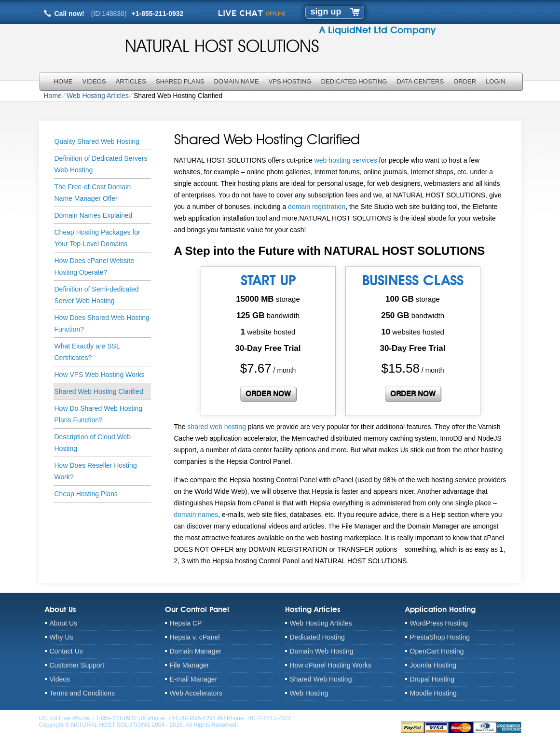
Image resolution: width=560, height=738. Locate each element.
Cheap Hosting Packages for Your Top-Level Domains (97, 238)
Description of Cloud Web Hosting (93, 443)
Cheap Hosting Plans (86, 494)
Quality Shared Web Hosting (97, 141)
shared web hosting (217, 427)
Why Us (61, 637)
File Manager (190, 665)
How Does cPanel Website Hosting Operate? (94, 266)
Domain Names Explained (94, 215)
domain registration (317, 207)
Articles (131, 81)
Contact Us (66, 651)
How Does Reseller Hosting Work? (96, 471)
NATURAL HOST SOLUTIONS (222, 46)
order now (268, 394)
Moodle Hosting (433, 693)
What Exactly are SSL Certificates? (87, 352)
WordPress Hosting (439, 623)
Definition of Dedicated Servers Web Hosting (101, 164)
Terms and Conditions (82, 693)
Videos (94, 81)
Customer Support (77, 665)
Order (465, 81)
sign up (326, 12)
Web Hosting (309, 693)
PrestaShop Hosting (440, 637)
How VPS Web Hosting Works (100, 375)
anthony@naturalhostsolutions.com (338, 718)
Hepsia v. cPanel (195, 637)
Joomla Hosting (433, 665)
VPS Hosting (290, 81)
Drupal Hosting (432, 679)
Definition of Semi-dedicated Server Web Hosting (97, 295)
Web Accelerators (196, 693)
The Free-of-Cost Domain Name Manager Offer (93, 193)
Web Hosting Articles (98, 96)
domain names (196, 515)
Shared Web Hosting (321, 679)
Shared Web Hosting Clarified (99, 391)
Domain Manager (196, 651)
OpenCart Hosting (437, 651)
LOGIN (495, 81)
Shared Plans (180, 81)
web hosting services (346, 160)
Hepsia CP (186, 623)
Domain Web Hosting (322, 651)
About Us (64, 623)
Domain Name (236, 81)
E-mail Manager (194, 679)
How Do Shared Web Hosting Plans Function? (99, 414)
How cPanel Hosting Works (331, 665)
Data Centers (420, 81)
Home (63, 81)
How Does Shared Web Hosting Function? (102, 323)
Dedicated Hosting (354, 81)
